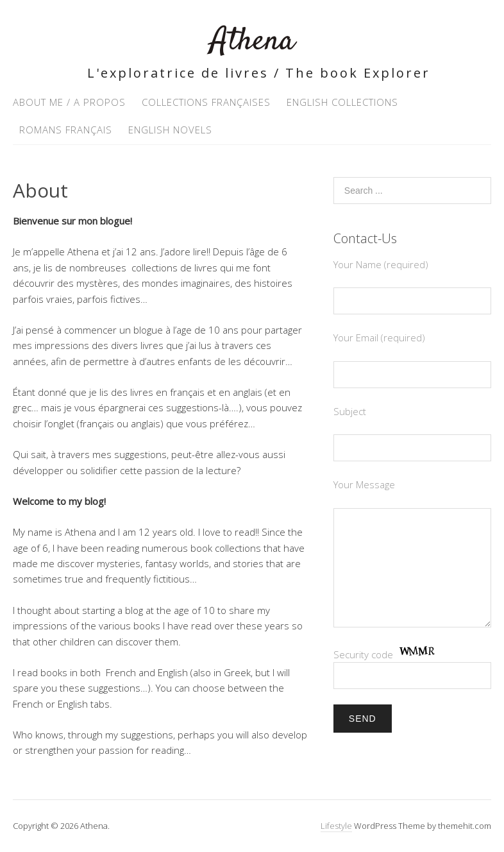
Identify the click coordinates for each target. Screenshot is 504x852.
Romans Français (66, 130)
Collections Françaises (206, 102)
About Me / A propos (69, 102)
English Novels (170, 130)
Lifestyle (336, 826)
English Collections (342, 102)
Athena (252, 41)
